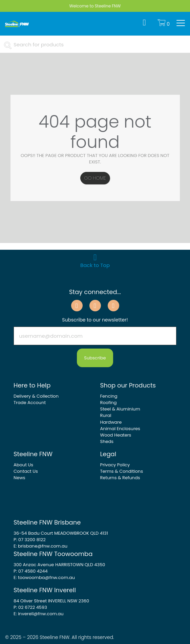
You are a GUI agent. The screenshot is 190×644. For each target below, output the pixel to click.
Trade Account (30, 403)
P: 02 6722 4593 (30, 607)
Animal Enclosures (120, 429)
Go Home (95, 178)
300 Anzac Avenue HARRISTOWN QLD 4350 (59, 565)
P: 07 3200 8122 (30, 540)
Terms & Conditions (122, 471)
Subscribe (95, 358)
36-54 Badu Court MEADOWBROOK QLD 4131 (61, 533)
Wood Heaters (116, 435)
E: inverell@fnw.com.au (39, 614)
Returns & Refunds (120, 478)
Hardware (111, 422)
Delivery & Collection (36, 396)
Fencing (109, 396)
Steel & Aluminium (120, 409)
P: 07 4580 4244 (31, 571)
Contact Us (26, 471)
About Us (23, 465)
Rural (106, 415)
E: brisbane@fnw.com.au (40, 546)
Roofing (109, 403)
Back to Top (95, 259)
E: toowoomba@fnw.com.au (44, 578)
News (19, 478)
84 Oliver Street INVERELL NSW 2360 (51, 601)
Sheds (107, 441)
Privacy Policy (115, 465)
